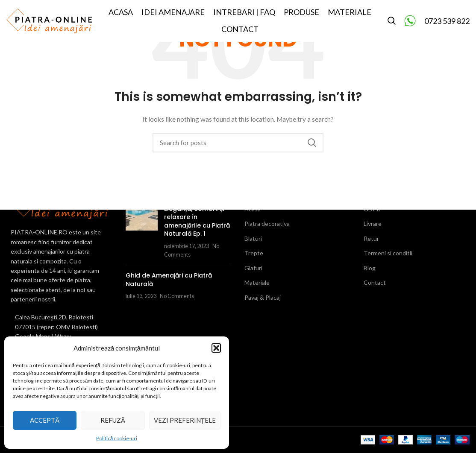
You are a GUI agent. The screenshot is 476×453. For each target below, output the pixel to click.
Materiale (257, 282)
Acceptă (45, 420)
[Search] (392, 23)
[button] (216, 348)
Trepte (254, 253)
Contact (375, 282)
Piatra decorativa (267, 224)
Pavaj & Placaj (263, 297)
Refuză (113, 420)
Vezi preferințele (185, 420)
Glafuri (253, 268)
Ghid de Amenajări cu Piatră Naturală (169, 280)
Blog (370, 268)
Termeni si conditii (388, 253)
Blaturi (253, 238)
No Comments (177, 296)
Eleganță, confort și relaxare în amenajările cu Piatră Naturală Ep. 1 (197, 221)
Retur (371, 238)
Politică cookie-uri (117, 438)
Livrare (373, 224)
